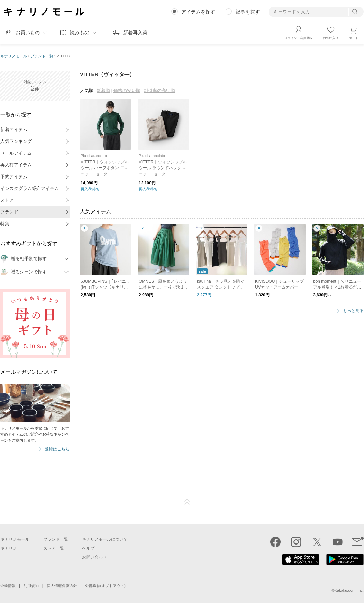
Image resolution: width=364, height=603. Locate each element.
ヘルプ (88, 548)
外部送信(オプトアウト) (105, 586)
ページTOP (187, 502)
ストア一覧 (54, 548)
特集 (5, 224)
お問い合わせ (94, 557)
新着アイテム (14, 130)
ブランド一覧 (42, 56)
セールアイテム (16, 153)
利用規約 (31, 586)
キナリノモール (14, 56)
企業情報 (8, 586)
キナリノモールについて (105, 539)
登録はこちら (57, 449)
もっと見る (353, 311)
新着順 (103, 90)
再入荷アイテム (16, 165)
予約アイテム (14, 177)
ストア (7, 200)
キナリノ (9, 548)
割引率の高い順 (159, 90)
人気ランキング (16, 141)
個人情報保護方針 (62, 586)
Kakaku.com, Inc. (349, 590)
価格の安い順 (127, 90)
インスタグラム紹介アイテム (30, 188)
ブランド (9, 212)
